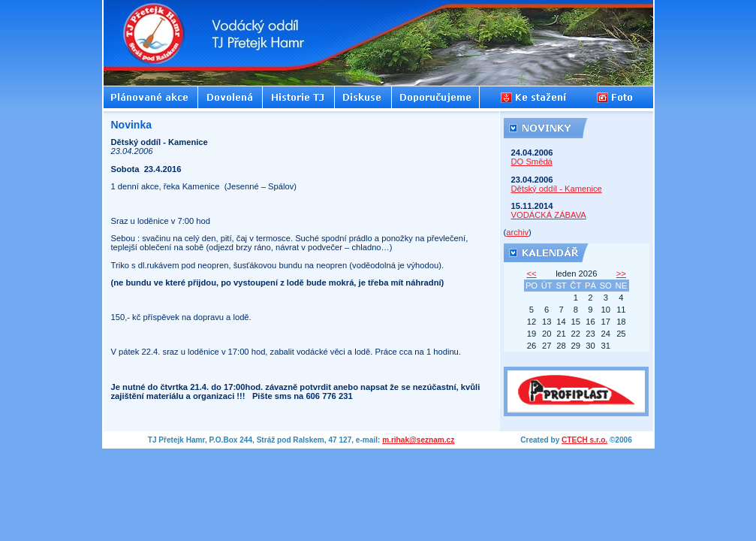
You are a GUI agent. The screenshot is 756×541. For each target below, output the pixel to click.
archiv (517, 232)
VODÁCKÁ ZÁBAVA (549, 215)
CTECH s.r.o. (584, 440)
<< (531, 274)
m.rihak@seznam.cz (418, 440)
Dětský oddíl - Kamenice (557, 189)
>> (621, 274)
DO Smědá (532, 162)
